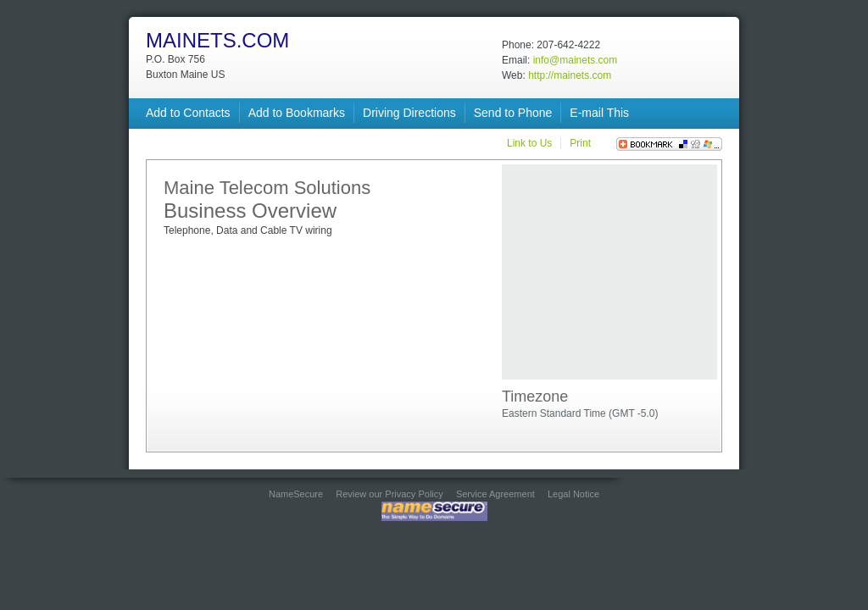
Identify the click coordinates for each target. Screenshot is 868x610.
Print (580, 143)
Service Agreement (495, 494)
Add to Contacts (188, 113)
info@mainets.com (576, 60)
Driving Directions (409, 113)
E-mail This (599, 113)
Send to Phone (513, 113)
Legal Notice (573, 494)
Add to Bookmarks (297, 113)
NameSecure (296, 494)
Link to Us (529, 143)
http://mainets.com (570, 75)
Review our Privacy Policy (389, 494)
